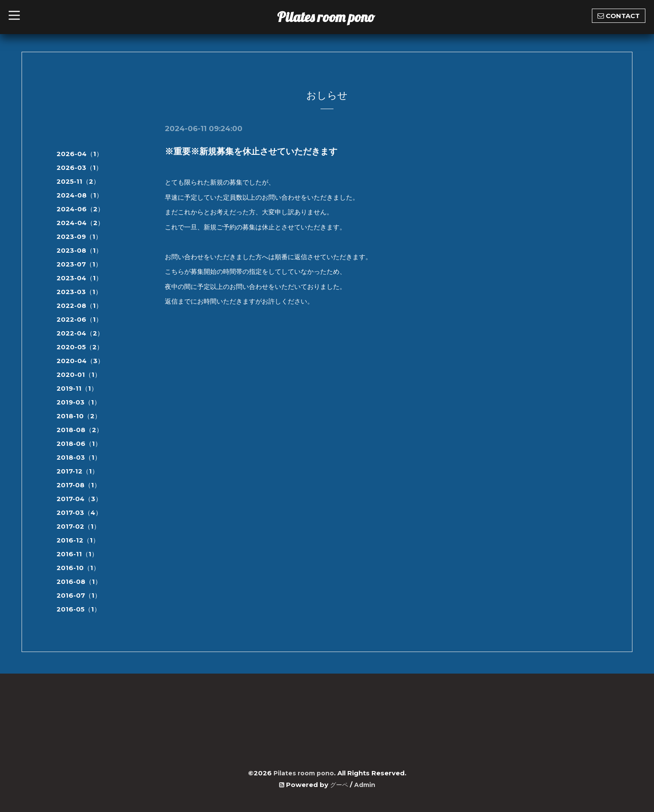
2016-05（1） (79, 609)
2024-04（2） (80, 223)
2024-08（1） (80, 195)
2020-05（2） (80, 347)
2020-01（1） (79, 375)
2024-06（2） (80, 209)
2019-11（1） (77, 388)
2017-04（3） (79, 499)
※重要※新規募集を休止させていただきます (251, 151)
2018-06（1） (79, 444)
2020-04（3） (80, 361)
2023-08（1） (79, 250)
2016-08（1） (79, 582)
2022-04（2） (80, 333)
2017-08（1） (79, 485)
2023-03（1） (79, 292)
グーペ (338, 785)
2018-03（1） (79, 457)
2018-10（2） (79, 416)
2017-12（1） (77, 471)
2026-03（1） (79, 168)
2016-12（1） (78, 540)
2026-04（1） (80, 154)
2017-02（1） (78, 526)
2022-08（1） (79, 306)
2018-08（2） (80, 430)
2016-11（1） (77, 554)
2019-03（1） (79, 402)
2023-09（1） (79, 237)
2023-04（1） (79, 278)
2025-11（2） (78, 181)
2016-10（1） (78, 568)
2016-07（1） (79, 595)
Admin (365, 785)
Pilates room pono (333, 17)
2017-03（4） (79, 513)
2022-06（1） (79, 319)
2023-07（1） (79, 264)
